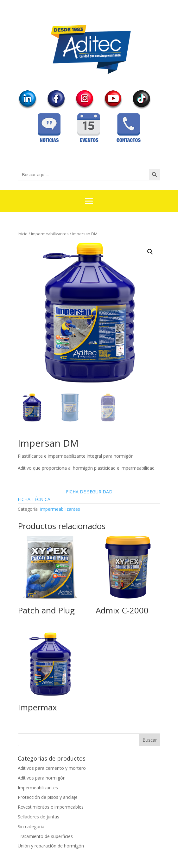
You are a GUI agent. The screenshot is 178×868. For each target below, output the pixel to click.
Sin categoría (31, 826)
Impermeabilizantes (50, 234)
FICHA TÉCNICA (34, 499)
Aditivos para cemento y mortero (52, 768)
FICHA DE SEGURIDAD (89, 492)
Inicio (23, 234)
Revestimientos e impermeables (51, 807)
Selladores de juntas (38, 817)
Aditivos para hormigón (42, 778)
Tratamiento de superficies (45, 836)
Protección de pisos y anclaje (48, 797)
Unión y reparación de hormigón (51, 846)
